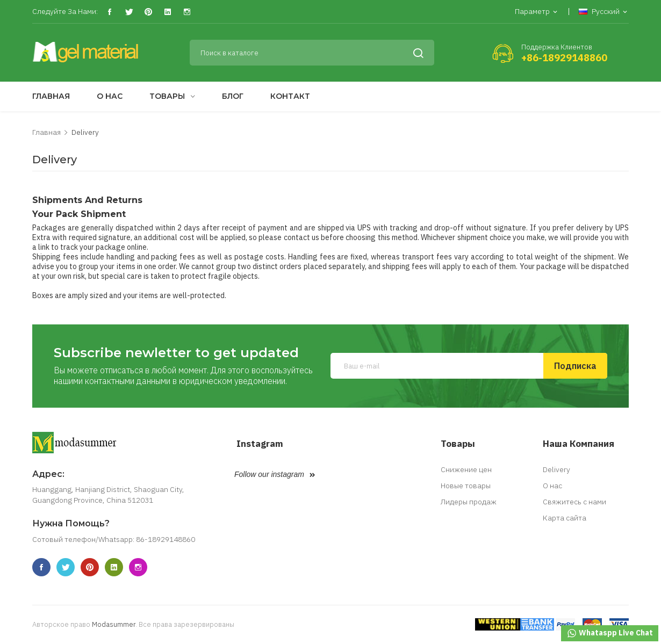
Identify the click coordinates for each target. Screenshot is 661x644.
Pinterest (148, 12)
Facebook (109, 12)
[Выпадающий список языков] (604, 12)
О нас (552, 486)
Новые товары (466, 486)
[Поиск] (312, 53)
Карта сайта (565, 518)
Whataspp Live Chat (610, 633)
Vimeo (167, 12)
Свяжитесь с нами (574, 502)
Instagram (187, 12)
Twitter (129, 12)
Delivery (556, 469)
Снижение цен (466, 469)
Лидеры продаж (469, 502)
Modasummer (114, 624)
